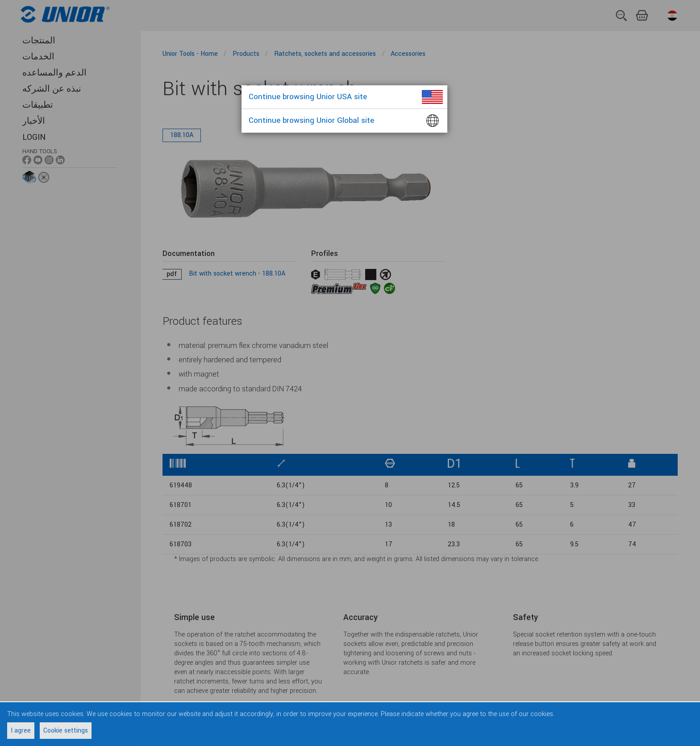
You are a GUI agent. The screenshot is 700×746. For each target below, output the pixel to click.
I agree (21, 731)
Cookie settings (66, 731)
